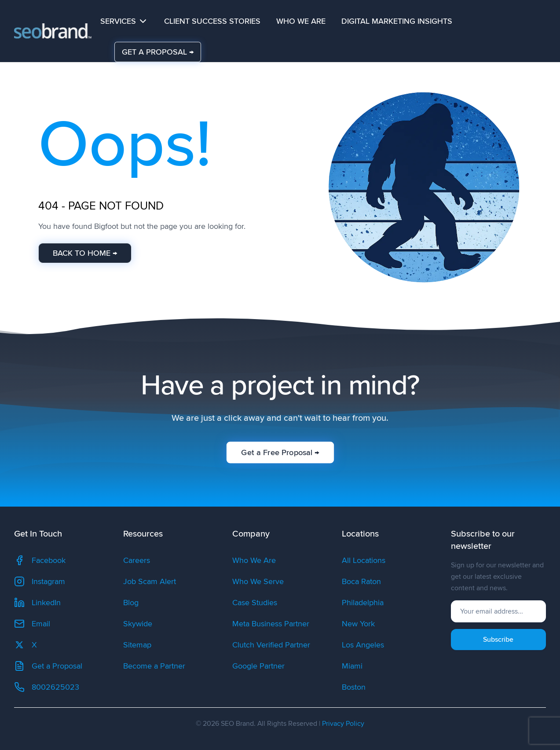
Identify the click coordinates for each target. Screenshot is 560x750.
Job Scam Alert (150, 581)
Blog (131, 603)
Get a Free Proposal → (280, 452)
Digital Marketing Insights (397, 21)
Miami (352, 666)
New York (358, 624)
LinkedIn (37, 603)
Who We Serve (258, 581)
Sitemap (137, 645)
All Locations (364, 560)
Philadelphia (363, 603)
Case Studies (255, 603)
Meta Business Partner (271, 624)
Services (124, 21)
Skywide (138, 624)
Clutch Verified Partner (271, 645)
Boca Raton (361, 581)
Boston (354, 687)
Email (32, 624)
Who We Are (301, 21)
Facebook (40, 560)
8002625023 (47, 687)
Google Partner (258, 666)
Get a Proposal (48, 666)
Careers (137, 560)
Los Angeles (363, 645)
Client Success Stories (212, 21)
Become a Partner (154, 666)
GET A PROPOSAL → (158, 52)
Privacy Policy (343, 724)
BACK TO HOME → (84, 253)
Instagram (40, 581)
